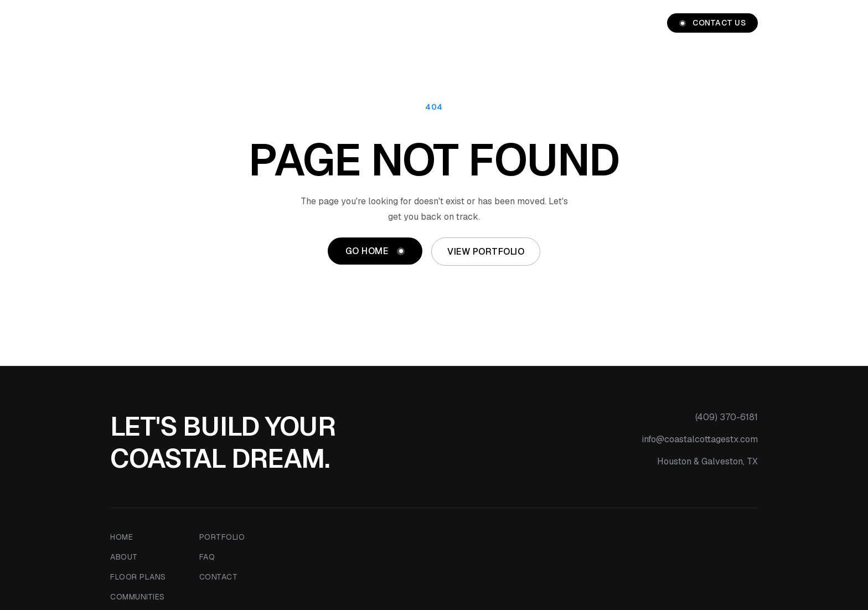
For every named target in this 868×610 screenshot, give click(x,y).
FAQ (207, 557)
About (409, 23)
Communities (548, 23)
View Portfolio (486, 252)
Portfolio (620, 23)
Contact (219, 577)
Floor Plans (471, 23)
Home (364, 23)
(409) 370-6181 (727, 417)
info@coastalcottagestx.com (700, 439)
